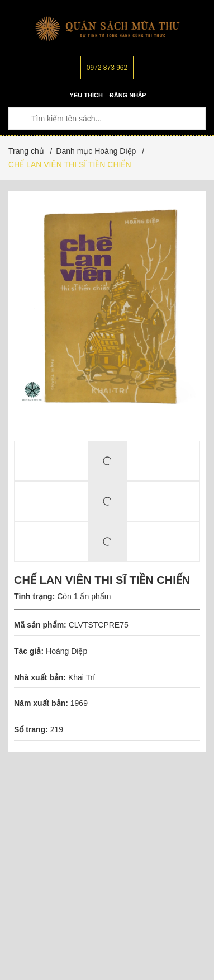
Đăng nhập (128, 95)
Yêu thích (86, 95)
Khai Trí (82, 677)
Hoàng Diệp (66, 651)
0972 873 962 (107, 68)
